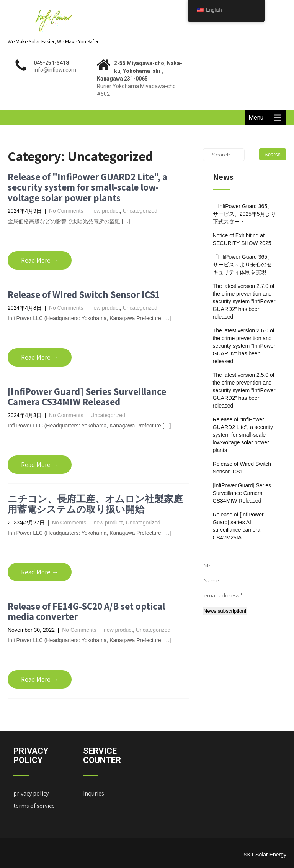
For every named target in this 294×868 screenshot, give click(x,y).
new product (105, 211)
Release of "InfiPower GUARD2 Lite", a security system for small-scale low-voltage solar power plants (87, 187)
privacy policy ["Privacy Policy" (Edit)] (31, 793)
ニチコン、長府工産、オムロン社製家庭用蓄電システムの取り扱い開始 (95, 504)
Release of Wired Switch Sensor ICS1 (84, 294)
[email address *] (241, 596)
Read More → (40, 260)
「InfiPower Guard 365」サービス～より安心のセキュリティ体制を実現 (243, 265)
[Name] (241, 581)
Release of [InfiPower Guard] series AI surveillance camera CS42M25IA (238, 526)
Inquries (94, 793)
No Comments (66, 211)
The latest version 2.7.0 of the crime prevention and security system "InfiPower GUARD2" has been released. (244, 301)
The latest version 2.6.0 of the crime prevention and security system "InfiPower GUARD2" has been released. (244, 346)
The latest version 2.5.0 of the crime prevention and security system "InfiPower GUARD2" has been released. (244, 390)
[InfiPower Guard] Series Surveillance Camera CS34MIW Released (87, 397)
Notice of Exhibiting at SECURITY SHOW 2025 (242, 239)
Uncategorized (140, 211)
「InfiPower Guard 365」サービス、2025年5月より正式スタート (244, 214)
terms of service (34, 806)
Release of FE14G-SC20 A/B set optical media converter (86, 611)
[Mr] (241, 566)
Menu (256, 118)
